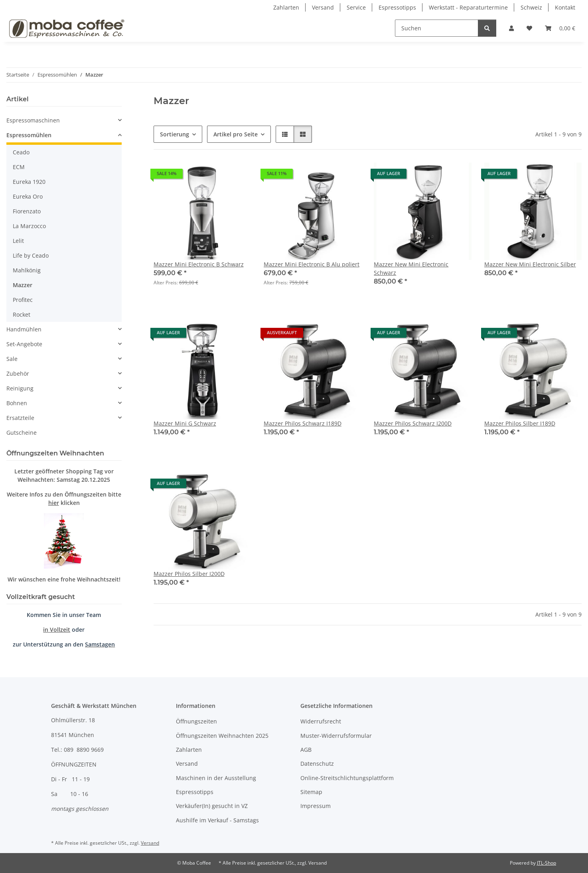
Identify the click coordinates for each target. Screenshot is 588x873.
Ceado (21, 152)
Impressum (316, 806)
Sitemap (311, 792)
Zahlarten (286, 7)
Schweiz (531, 7)
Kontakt (565, 7)
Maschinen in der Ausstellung (216, 778)
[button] (511, 28)
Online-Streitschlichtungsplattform (347, 778)
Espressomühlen (29, 135)
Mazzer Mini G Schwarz (185, 423)
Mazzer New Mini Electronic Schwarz (411, 268)
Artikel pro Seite (236, 134)
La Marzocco (29, 226)
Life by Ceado (31, 255)
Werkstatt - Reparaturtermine (468, 7)
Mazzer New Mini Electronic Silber (530, 264)
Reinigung (20, 388)
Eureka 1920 (29, 182)
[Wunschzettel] (529, 28)
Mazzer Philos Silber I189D (520, 423)
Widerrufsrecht (321, 721)
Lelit (18, 241)
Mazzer (23, 285)
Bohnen (17, 403)
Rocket (22, 314)
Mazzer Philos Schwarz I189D (303, 423)
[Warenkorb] (560, 28)
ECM (19, 167)
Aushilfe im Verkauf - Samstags (217, 820)
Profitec (23, 300)
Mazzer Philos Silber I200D (189, 574)
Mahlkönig (27, 270)
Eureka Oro (28, 196)
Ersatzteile (20, 418)
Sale (12, 359)
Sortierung (175, 134)
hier (54, 503)
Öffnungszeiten (196, 721)
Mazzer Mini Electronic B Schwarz (199, 264)
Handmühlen (24, 329)
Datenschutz (317, 764)
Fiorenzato (27, 211)
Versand (323, 7)
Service (356, 7)
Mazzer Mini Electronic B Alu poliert (312, 264)
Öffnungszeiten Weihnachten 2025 (222, 736)
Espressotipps (397, 7)
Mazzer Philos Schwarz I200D (413, 423)
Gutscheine (22, 433)
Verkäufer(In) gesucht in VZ (212, 806)
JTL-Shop (547, 863)
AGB (306, 750)
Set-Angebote (24, 344)
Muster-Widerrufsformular (336, 736)
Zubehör (18, 373)
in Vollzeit (57, 630)
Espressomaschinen (33, 120)
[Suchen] (437, 28)
